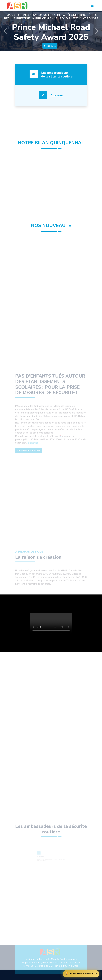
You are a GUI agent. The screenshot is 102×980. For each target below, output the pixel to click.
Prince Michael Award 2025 (81, 974)
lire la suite (50, 46)
